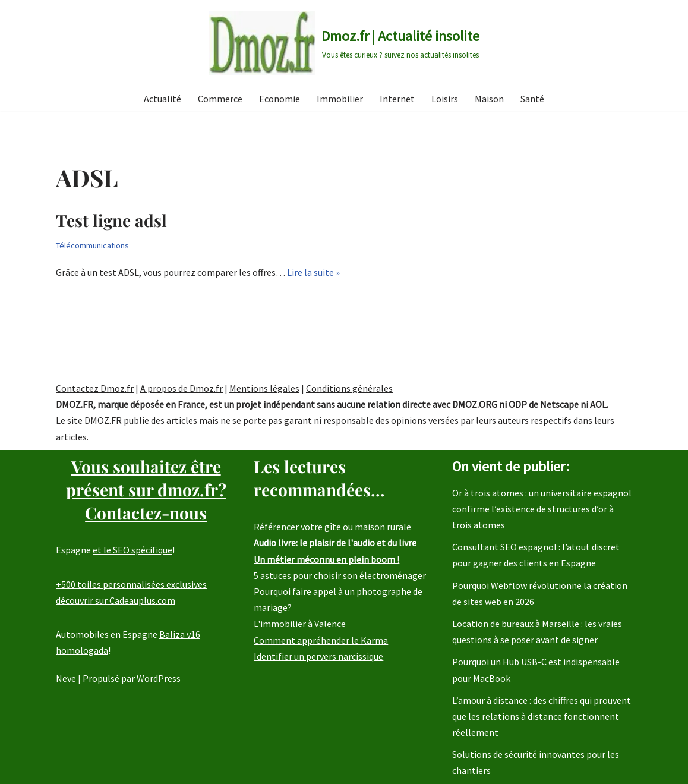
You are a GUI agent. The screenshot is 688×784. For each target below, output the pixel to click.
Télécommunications (92, 245)
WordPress (159, 679)
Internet (397, 99)
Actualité (162, 99)
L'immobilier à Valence (300, 624)
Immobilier (340, 99)
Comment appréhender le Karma (321, 640)
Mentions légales (264, 388)
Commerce (220, 99)
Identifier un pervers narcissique (318, 656)
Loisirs (445, 99)
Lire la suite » (313, 272)
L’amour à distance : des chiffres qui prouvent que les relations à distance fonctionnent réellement (542, 716)
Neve (66, 679)
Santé (532, 99)
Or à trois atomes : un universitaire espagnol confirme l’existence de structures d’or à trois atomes (542, 509)
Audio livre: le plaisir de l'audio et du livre (335, 543)
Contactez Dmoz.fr (95, 388)
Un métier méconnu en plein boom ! (326, 559)
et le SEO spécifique (132, 550)
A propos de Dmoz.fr (182, 388)
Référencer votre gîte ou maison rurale (332, 527)
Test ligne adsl (111, 220)
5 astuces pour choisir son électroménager (340, 575)
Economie (280, 99)
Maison (489, 99)
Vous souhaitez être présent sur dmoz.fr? (146, 489)
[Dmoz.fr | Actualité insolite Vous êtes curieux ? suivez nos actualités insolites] (344, 43)
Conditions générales (349, 388)
